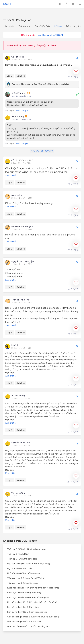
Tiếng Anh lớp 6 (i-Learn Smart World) (26, 578)
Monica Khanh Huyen (22, 227)
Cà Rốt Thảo (18, 57)
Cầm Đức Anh (19, 93)
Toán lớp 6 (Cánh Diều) (18, 554)
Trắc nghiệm (24, 26)
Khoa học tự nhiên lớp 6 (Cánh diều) (24, 593)
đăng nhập (41, 45)
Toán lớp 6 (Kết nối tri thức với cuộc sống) (27, 549)
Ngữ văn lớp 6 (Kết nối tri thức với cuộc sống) (29, 564)
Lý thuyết (10, 26)
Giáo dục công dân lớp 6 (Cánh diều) (24, 621)
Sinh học (21, 76)
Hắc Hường (18, 117)
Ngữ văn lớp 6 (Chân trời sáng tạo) (24, 573)
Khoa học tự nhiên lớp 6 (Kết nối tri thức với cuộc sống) (33, 588)
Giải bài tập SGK (42, 26)
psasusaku (16, 195)
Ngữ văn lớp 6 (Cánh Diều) (20, 568)
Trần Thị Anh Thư (20, 300)
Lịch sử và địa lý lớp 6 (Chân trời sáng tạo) (27, 612)
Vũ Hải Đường (18, 396)
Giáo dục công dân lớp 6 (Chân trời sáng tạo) (28, 626)
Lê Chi (14, 345)
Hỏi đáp (58, 26)
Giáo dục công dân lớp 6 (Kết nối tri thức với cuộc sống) (33, 617)
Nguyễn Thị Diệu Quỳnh (23, 261)
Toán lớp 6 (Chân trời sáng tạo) (22, 559)
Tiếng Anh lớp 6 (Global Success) (23, 583)
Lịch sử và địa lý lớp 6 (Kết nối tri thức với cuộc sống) (32, 602)
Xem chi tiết (11, 175)
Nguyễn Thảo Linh (21, 443)
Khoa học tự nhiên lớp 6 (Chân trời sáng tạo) (28, 597)
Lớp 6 (10, 76)
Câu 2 (14, 160)
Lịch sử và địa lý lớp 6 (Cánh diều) (23, 607)
